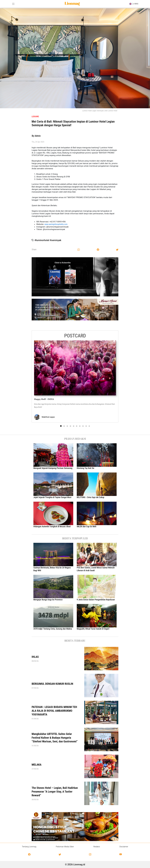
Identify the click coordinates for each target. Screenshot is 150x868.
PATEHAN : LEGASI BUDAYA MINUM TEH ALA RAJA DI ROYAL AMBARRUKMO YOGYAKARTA (54, 711)
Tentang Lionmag (29, 847)
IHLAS (35, 657)
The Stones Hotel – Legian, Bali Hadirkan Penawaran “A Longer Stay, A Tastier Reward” (55, 792)
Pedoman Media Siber (65, 847)
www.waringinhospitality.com (56, 224)
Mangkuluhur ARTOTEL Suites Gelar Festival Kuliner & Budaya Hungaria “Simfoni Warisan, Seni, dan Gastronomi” (55, 738)
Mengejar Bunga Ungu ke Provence (49, 600)
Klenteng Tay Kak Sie (85, 468)
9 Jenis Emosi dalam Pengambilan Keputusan (96, 600)
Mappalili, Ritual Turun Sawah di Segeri (93, 629)
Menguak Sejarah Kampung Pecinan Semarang (53, 468)
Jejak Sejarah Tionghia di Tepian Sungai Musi (52, 497)
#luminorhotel (42, 240)
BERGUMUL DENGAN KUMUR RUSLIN (52, 684)
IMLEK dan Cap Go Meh (87, 526)
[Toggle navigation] (13, 4)
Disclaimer (124, 847)
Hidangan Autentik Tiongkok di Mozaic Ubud (52, 526)
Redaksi (97, 847)
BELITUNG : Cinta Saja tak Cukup (90, 497)
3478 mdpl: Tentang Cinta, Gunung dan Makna (53, 629)
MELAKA (37, 765)
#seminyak (56, 240)
